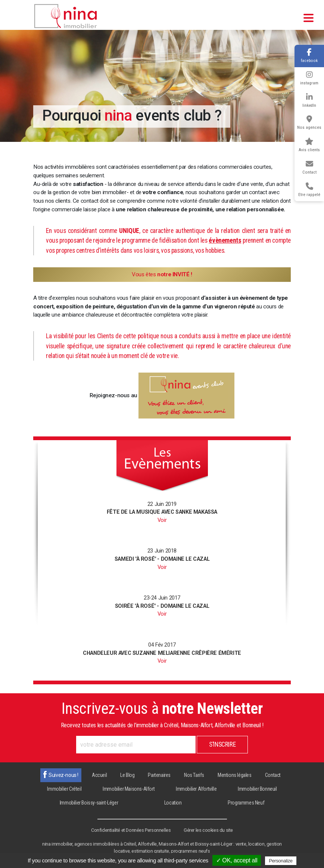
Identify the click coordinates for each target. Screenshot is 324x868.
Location (173, 803)
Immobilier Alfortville (196, 789)
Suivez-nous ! (63, 775)
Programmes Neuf (246, 803)
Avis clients (309, 145)
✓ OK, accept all (237, 860)
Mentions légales (235, 775)
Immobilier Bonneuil (257, 789)
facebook (309, 56)
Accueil (99, 775)
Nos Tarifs (194, 775)
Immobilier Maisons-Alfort (129, 789)
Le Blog (127, 775)
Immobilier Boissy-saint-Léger (89, 803)
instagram (309, 78)
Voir (162, 520)
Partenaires (159, 775)
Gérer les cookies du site (208, 830)
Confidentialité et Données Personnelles (131, 830)
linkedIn (309, 101)
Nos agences (309, 123)
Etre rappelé (309, 190)
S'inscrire (222, 744)
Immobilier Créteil (64, 789)
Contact (309, 167)
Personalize (281, 861)
